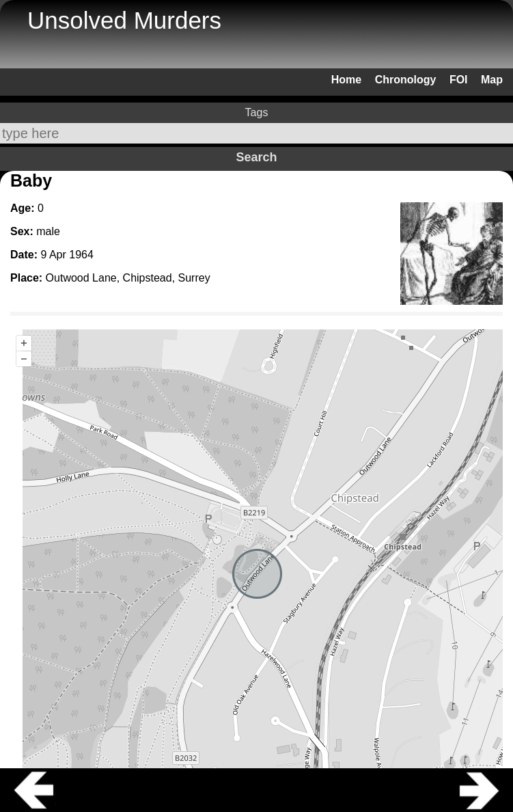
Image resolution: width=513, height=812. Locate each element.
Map (492, 80)
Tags (257, 112)
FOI (459, 80)
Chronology (406, 80)
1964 (81, 255)
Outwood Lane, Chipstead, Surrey (128, 278)
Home (346, 80)
